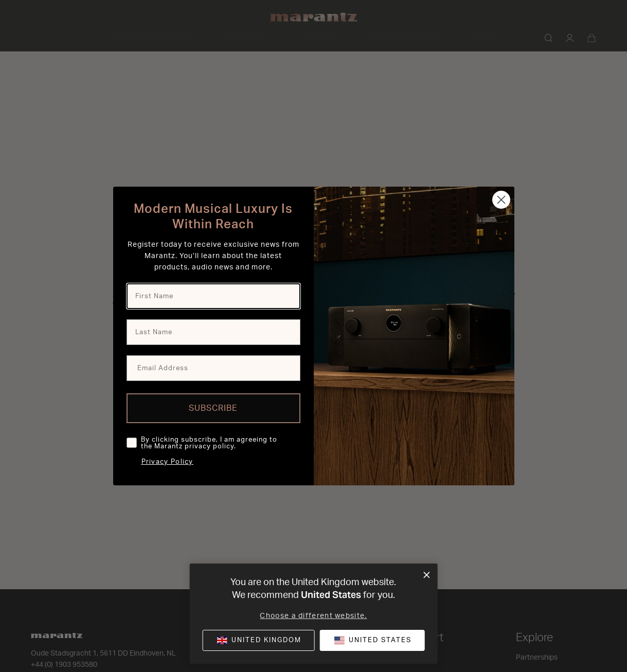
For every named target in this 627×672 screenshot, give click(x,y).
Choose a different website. (313, 616)
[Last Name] (213, 332)
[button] (372, 640)
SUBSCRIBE (213, 408)
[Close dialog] (501, 200)
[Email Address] (213, 368)
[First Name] (213, 296)
